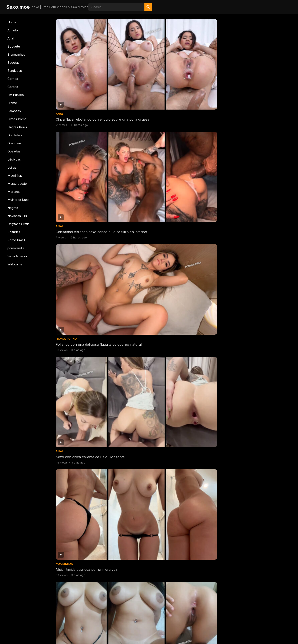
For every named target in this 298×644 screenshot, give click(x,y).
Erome (12, 103)
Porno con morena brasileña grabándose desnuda (140, 121)
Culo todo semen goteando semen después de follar (264, 413)
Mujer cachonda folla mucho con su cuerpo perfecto (264, 180)
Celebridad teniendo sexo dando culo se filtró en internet (142, 63)
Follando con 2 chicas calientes (141, 236)
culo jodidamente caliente (136, 294)
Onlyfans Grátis (19, 224)
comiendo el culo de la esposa (141, 528)
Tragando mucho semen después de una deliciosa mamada (204, 413)
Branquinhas (16, 54)
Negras (13, 208)
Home (12, 22)
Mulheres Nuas (18, 200)
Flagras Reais (17, 127)
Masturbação (17, 184)
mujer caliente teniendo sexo (200, 586)
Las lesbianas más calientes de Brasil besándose (80, 355)
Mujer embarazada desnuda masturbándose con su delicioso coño (82, 416)
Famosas (14, 111)
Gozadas (14, 151)
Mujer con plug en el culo (258, 353)
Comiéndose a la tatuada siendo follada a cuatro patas (142, 472)
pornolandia (16, 248)
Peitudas (14, 232)
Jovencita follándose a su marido (264, 119)
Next (197, 612)
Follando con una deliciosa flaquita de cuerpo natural (204, 63)
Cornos (13, 79)
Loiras (12, 167)
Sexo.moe (18, 7)
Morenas (14, 192)
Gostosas (14, 143)
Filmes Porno (17, 119)
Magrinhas (15, 175)
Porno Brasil (16, 240)
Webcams (15, 264)
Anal (11, 38)
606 (182, 612)
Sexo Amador (17, 256)
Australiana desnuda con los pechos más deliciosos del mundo (143, 180)
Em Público (16, 95)
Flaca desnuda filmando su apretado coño (198, 297)
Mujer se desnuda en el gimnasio (263, 236)
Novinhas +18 (17, 216)
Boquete (14, 46)
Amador (13, 30)
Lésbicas (14, 159)
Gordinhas (15, 135)
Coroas (13, 87)
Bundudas (15, 71)
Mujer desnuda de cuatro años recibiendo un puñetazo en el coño (84, 297)
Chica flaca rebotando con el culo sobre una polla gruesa (83, 63)
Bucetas (14, 63)
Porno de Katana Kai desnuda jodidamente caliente (261, 588)
